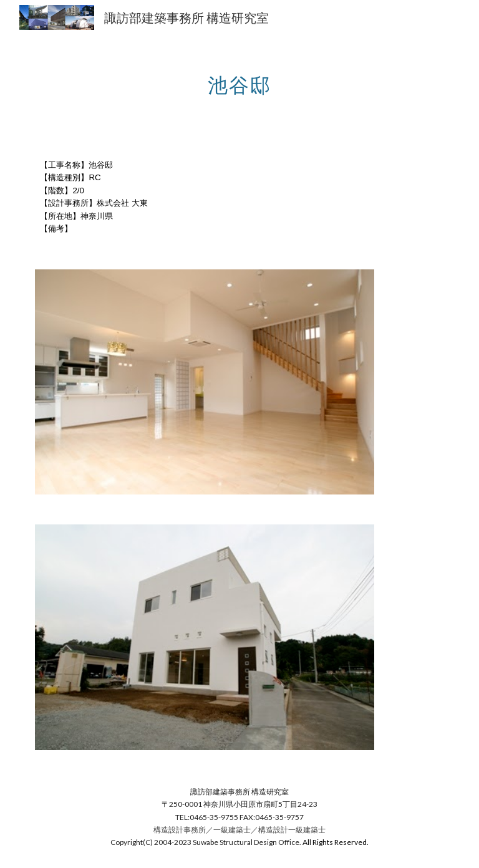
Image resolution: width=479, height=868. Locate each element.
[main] (239, 78)
